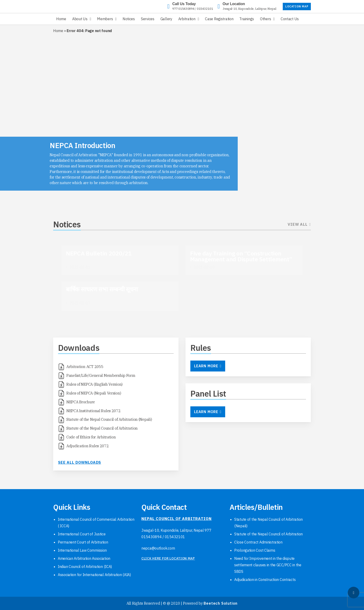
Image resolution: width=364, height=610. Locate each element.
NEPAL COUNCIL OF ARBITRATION (177, 519)
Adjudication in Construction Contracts (265, 580)
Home (61, 19)
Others (265, 19)
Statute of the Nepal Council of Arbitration (268, 534)
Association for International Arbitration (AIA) (94, 575)
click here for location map (168, 558)
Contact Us (290, 19)
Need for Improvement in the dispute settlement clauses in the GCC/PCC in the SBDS (268, 565)
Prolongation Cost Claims (255, 550)
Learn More (208, 366)
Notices (129, 19)
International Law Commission (82, 550)
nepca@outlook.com (158, 548)
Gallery (166, 19)
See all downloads (80, 462)
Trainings (247, 19)
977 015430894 (183, 9)
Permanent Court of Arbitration (83, 542)
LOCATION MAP (297, 6)
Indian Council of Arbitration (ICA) (85, 567)
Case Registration (219, 19)
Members (105, 19)
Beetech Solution (221, 603)
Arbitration (187, 19)
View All (299, 224)
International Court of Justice (82, 534)
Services (148, 19)
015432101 (205, 9)
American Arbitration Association (84, 558)
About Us (80, 19)
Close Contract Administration (258, 542)
